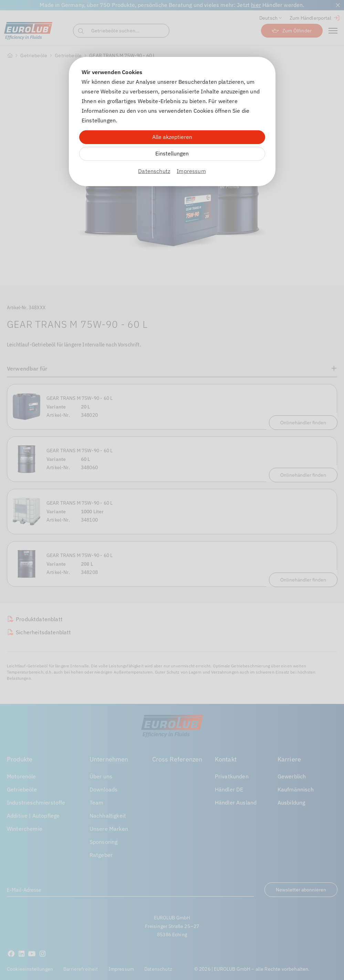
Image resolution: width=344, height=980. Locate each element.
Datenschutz (154, 171)
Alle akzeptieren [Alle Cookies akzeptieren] (172, 137)
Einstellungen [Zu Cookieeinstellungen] (172, 153)
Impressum (191, 171)
